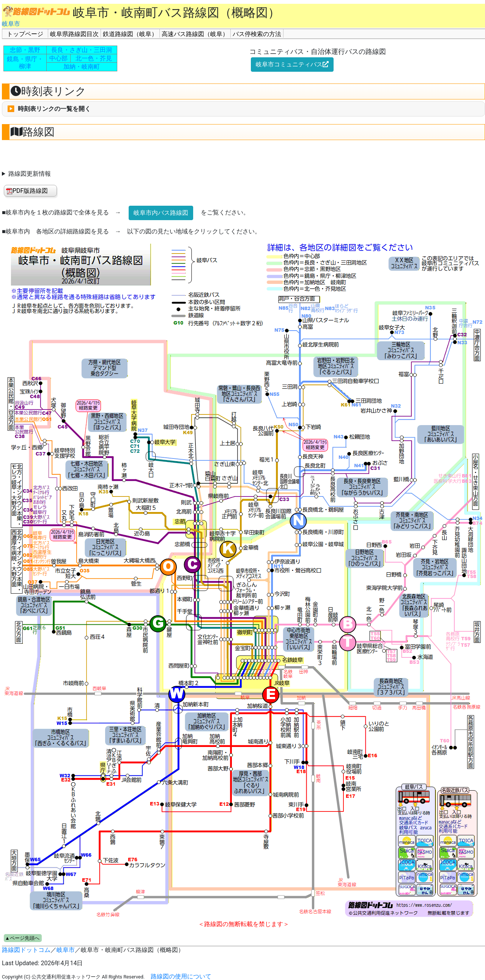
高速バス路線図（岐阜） (195, 34)
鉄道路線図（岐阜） (130, 34)
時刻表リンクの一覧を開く (54, 109)
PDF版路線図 (27, 191)
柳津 (25, 66)
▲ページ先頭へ (22, 938)
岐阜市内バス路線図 (161, 213)
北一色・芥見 (94, 58)
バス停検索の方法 (257, 34)
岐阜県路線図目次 (74, 34)
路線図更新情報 (30, 174)
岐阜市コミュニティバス (292, 64)
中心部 (58, 58)
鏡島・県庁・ (25, 59)
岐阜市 (11, 24)
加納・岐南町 (82, 67)
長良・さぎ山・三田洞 (82, 50)
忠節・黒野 (25, 50)
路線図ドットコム (26, 950)
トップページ (25, 34)
